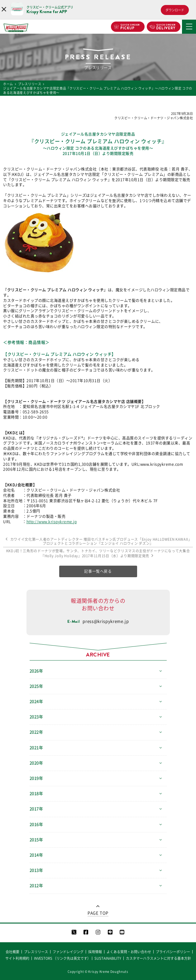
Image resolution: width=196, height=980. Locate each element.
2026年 (36, 671)
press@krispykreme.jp (106, 621)
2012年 (36, 886)
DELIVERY (166, 27)
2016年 (36, 824)
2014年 (36, 855)
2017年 (36, 809)
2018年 (36, 794)
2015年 (36, 840)
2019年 (36, 778)
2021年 (36, 748)
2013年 (36, 870)
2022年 (36, 732)
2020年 (36, 763)
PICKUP (130, 27)
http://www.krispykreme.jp (52, 522)
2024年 (36, 702)
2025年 (36, 686)
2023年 (36, 717)
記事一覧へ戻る (98, 571)
